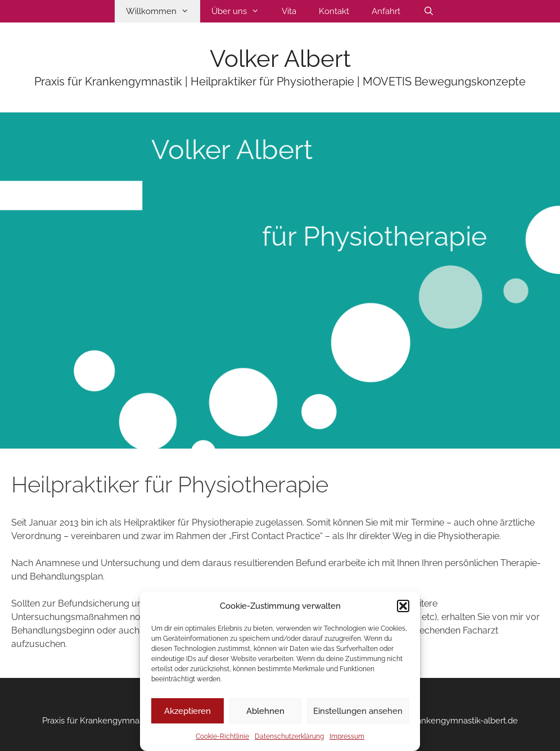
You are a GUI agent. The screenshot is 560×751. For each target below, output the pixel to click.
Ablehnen (265, 711)
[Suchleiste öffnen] (428, 11)
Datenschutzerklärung (289, 736)
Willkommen (163, 11)
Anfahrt (386, 11)
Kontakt (334, 11)
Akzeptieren (188, 711)
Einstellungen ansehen (358, 711)
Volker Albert (280, 59)
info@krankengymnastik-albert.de (453, 721)
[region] (280, 281)
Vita (289, 11)
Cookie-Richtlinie (222, 736)
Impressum (347, 736)
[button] (403, 606)
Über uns (241, 11)
